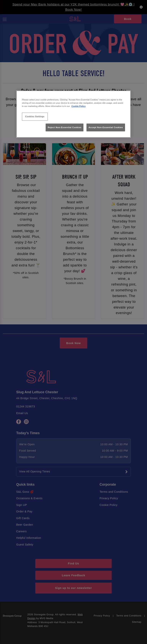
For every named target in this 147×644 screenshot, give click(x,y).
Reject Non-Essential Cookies (65, 127)
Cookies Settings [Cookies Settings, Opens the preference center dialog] (35, 116)
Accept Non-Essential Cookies (106, 127)
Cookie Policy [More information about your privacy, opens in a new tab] (79, 106)
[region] (73, 114)
